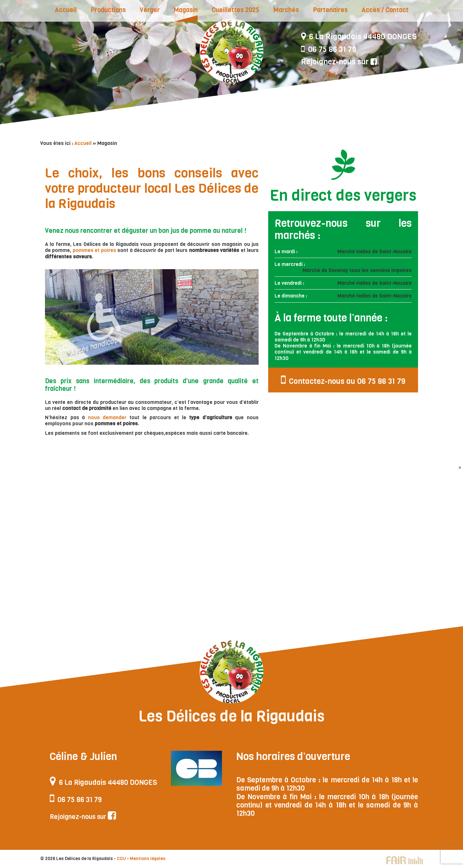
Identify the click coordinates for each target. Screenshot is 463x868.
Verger (150, 10)
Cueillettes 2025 (236, 10)
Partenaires (330, 10)
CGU (121, 859)
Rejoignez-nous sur (339, 62)
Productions (108, 10)
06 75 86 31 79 (329, 50)
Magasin (186, 10)
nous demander (107, 417)
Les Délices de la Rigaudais (231, 51)
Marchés (286, 10)
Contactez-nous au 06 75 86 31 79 (343, 380)
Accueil (66, 10)
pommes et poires (94, 250)
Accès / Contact (385, 10)
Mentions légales (148, 859)
